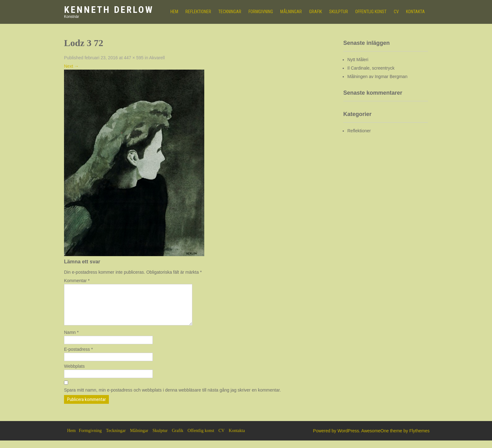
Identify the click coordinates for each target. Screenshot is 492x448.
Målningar (291, 12)
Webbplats (74, 374)
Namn (71, 340)
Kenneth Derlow (109, 10)
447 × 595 (134, 58)
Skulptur (339, 12)
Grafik (316, 12)
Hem (71, 438)
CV (396, 12)
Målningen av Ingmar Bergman (377, 76)
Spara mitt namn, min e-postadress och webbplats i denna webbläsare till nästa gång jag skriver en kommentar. (172, 398)
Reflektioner (198, 12)
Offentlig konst (371, 12)
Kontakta (415, 12)
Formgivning (261, 12)
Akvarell (157, 58)
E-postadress (78, 357)
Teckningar (230, 12)
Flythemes (419, 438)
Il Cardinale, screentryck (371, 68)
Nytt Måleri (358, 60)
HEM (174, 12)
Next (71, 66)
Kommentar (77, 281)
